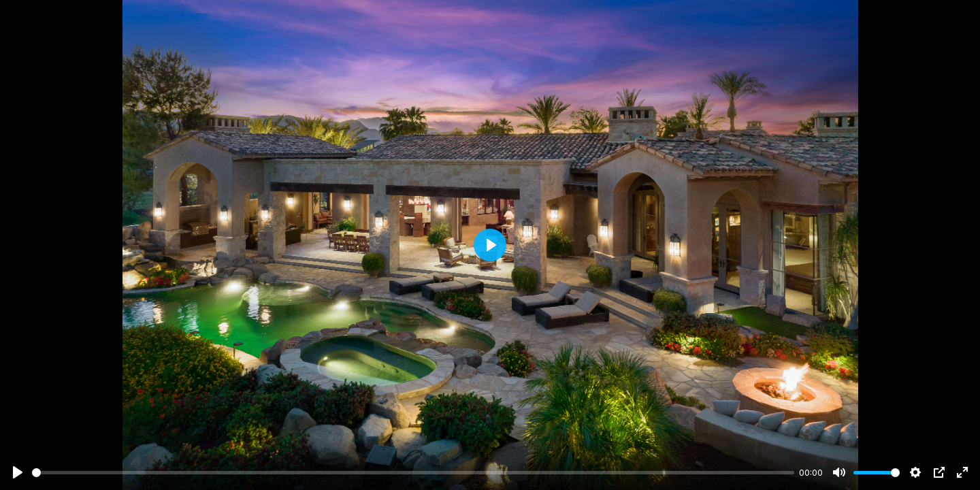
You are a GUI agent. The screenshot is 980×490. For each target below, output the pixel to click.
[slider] (413, 473)
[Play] (18, 472)
